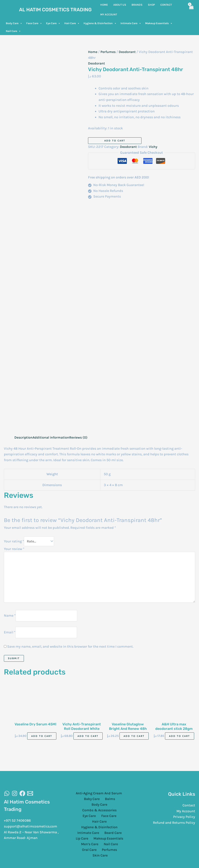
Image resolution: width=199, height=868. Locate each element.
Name (10, 617)
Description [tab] (24, 437)
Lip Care (83, 830)
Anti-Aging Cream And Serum (99, 795)
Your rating (14, 541)
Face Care (34, 23)
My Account (186, 813)
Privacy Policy (184, 819)
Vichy (153, 147)
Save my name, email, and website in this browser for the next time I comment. (70, 648)
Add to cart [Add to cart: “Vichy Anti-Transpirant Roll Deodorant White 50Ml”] (88, 738)
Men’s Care (81, 835)
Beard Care (112, 824)
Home (93, 52)
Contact (189, 807)
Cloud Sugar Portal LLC (147, 858)
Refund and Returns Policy (174, 825)
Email (10, 634)
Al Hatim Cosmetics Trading (55, 10)
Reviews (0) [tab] (80, 437)
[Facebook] (22, 795)
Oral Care (119, 835)
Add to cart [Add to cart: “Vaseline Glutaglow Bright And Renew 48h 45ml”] (134, 738)
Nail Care (13, 31)
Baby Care (83, 801)
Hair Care (72, 23)
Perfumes (108, 52)
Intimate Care (131, 23)
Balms (99, 801)
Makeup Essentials (159, 23)
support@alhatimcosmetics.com (31, 828)
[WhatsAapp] (7, 795)
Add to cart (115, 141)
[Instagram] (15, 795)
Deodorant (127, 52)
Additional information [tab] (52, 437)
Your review (14, 549)
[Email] (30, 795)
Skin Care (110, 841)
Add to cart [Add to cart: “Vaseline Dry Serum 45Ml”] (42, 738)
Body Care (14, 23)
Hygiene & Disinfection (100, 23)
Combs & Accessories (91, 807)
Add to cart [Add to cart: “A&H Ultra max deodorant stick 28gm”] (180, 738)
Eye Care (53, 23)
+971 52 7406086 (17, 822)
